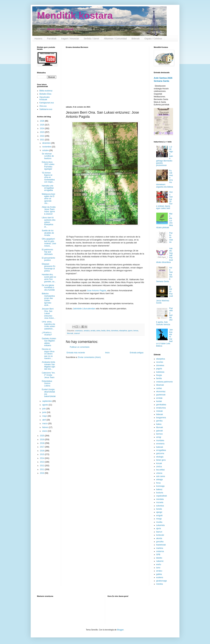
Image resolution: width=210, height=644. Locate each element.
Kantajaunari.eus (47, 103)
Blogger (120, 630)
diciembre (47, 143)
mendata (160, 499)
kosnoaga (160, 486)
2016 (42, 451)
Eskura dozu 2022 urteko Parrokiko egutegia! (48, 166)
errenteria (160, 444)
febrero (46, 427)
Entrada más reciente (76, 353)
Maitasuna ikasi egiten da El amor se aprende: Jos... (48, 199)
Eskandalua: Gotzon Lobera (47, 383)
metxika (160, 584)
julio (44, 409)
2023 (42, 132)
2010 (42, 473)
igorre (130, 331)
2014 (42, 458)
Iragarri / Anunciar (70, 39)
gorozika (160, 542)
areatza (87, 331)
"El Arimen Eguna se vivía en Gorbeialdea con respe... (48, 177)
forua (158, 483)
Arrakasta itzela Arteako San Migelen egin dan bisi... (48, 366)
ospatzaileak (162, 496)
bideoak (160, 414)
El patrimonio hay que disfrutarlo (47, 252)
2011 (42, 469)
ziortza (159, 467)
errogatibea (161, 450)
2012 (42, 466)
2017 (42, 447)
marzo (45, 424)
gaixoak (160, 431)
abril (44, 420)
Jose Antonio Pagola (96, 290)
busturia (160, 493)
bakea (159, 424)
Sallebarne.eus (46, 109)
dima (108, 331)
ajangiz (159, 512)
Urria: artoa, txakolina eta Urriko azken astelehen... (48, 325)
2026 (42, 121)
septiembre (47, 401)
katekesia (160, 372)
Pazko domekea (171, 238)
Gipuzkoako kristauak (45, 98)
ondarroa (160, 551)
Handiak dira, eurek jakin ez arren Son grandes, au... (49, 278)
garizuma (160, 453)
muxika (159, 522)
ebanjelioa (123, 331)
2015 (42, 454)
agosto (45, 405)
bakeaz (159, 489)
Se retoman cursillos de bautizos (48, 156)
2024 (42, 128)
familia (159, 378)
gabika (159, 574)
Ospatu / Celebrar (153, 39)
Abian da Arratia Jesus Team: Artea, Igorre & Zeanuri (49, 210)
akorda (159, 538)
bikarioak (160, 385)
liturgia (159, 375)
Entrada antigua (137, 353)
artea (98, 331)
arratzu (159, 571)
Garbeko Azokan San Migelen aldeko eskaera (49, 342)
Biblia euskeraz (46, 91)
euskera (160, 577)
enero (45, 431)
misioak (160, 411)
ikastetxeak (161, 545)
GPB (158, 555)
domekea (115, 331)
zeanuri (77, 333)
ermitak (159, 398)
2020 (42, 436)
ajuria (159, 528)
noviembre (47, 147)
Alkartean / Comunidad (115, 39)
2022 (42, 136)
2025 (42, 125)
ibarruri (159, 532)
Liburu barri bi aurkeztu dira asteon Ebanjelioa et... (48, 222)
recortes (160, 362)
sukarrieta (160, 525)
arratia (93, 331)
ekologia (160, 457)
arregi (159, 437)
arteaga (160, 480)
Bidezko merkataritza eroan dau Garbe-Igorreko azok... (48, 299)
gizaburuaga (162, 581)
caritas (159, 388)
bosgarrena (161, 418)
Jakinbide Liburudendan (84, 309)
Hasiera (38, 39)
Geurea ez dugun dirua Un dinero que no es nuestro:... (48, 354)
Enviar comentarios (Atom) (89, 357)
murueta (160, 502)
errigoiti (159, 516)
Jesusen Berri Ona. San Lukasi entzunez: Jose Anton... (48, 313)
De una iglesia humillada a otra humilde (48, 288)
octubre (46, 150)
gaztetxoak (161, 395)
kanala (159, 509)
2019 (42, 440)
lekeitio (159, 558)
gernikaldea (161, 405)
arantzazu (79, 331)
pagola (159, 369)
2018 (42, 443)
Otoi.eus (43, 106)
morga (159, 519)
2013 (42, 462)
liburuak (70, 333)
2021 (42, 140)
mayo (45, 416)
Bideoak (136, 39)
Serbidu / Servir (91, 39)
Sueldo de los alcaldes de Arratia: (48, 233)
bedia (103, 331)
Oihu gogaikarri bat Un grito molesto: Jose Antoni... (49, 242)
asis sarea (161, 476)
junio (45, 412)
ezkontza (160, 506)
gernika (159, 421)
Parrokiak (52, 39)
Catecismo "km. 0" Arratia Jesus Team (48, 375)
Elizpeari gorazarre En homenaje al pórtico (48, 267)
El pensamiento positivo (48, 259)
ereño (159, 564)
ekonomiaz (161, 392)
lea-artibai (160, 470)
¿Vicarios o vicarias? (47, 334)
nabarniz (160, 561)
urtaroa (159, 473)
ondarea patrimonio (164, 382)
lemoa (136, 331)
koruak (159, 463)
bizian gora (161, 460)
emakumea (161, 408)
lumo (158, 568)
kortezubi (160, 535)
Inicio (107, 353)
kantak (159, 401)
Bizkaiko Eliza (45, 94)
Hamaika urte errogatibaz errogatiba (48, 188)
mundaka (160, 440)
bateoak (160, 447)
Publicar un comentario (80, 347)
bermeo (160, 434)
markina (160, 548)
